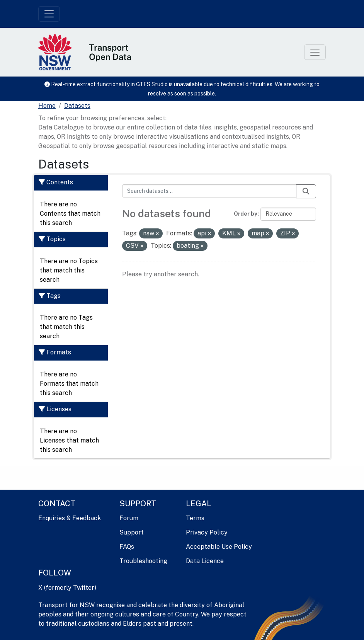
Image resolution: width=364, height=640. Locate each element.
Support (132, 532)
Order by (246, 214)
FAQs (127, 547)
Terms (195, 518)
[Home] (47, 106)
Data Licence (205, 561)
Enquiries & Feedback (70, 518)
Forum (129, 518)
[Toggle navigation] (49, 14)
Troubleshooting (143, 561)
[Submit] (306, 191)
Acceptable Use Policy (219, 547)
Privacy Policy (207, 532)
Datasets (77, 106)
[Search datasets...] (209, 191)
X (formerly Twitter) (67, 588)
